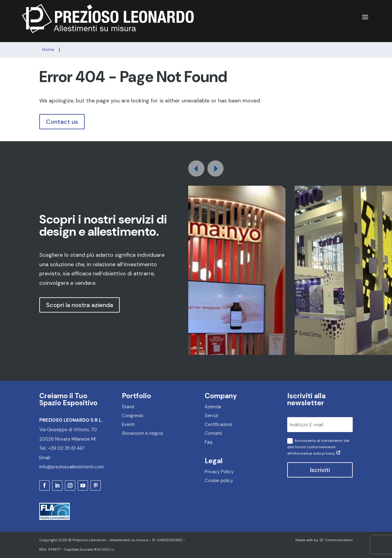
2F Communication (336, 540)
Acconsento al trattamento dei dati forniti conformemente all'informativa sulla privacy (318, 447)
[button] (215, 168)
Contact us (62, 122)
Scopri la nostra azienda (79, 305)
